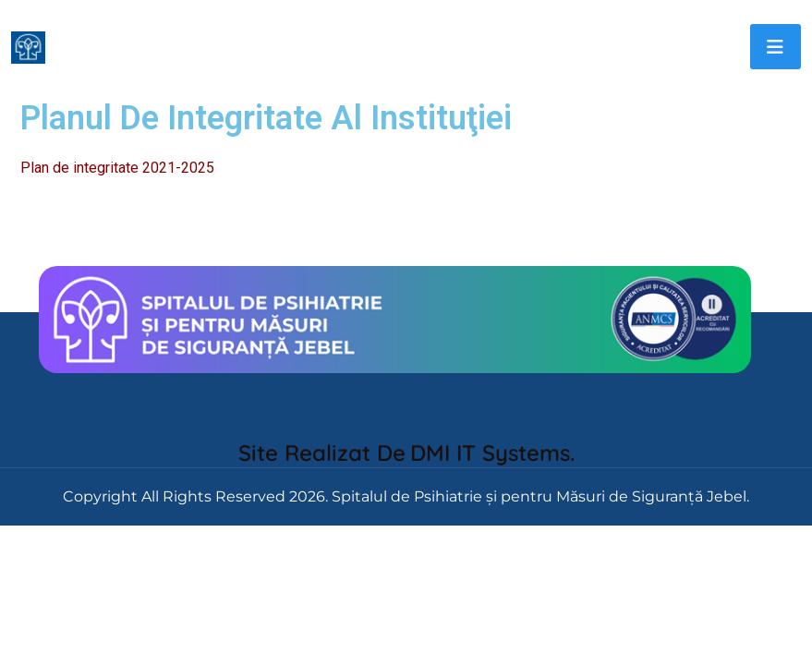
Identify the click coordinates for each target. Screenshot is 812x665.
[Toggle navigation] (776, 47)
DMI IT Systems (490, 453)
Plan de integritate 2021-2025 (117, 168)
